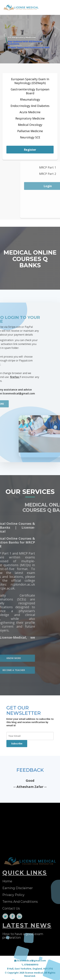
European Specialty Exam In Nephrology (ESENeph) (30, 81)
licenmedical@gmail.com (30, 961)
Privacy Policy (13, 945)
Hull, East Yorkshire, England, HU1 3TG (30, 969)
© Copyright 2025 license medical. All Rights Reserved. (30, 974)
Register (30, 150)
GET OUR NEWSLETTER (24, 710)
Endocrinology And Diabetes (30, 106)
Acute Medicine (30, 112)
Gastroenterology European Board (30, 91)
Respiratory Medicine (30, 118)
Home (7, 931)
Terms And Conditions (20, 951)
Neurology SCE (30, 137)
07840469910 (30, 965)
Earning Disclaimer (18, 938)
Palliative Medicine (30, 131)
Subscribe (17, 743)
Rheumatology (30, 99)
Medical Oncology (30, 125)
